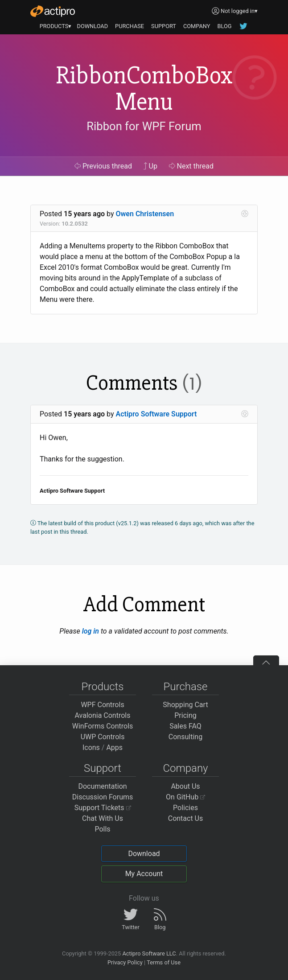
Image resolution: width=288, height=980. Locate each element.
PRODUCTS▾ (56, 26)
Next (191, 166)
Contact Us (186, 818)
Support (103, 768)
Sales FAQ (185, 726)
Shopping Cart (185, 705)
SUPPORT (164, 26)
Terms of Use (164, 962)
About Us (185, 786)
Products (103, 687)
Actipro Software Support (156, 414)
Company (185, 768)
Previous (103, 166)
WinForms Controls (103, 726)
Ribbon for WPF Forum (144, 126)
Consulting (185, 737)
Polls (102, 829)
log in (91, 631)
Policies (185, 808)
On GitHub (185, 797)
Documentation (102, 786)
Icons (91, 747)
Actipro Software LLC (149, 953)
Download (144, 854)
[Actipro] (53, 11)
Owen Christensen (145, 214)
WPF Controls (102, 705)
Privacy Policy (125, 962)
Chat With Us (103, 818)
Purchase (186, 687)
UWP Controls (103, 737)
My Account (144, 874)
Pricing (185, 715)
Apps (114, 747)
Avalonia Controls (103, 715)
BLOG (224, 26)
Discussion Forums (103, 797)
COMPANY (197, 26)
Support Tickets (103, 808)
